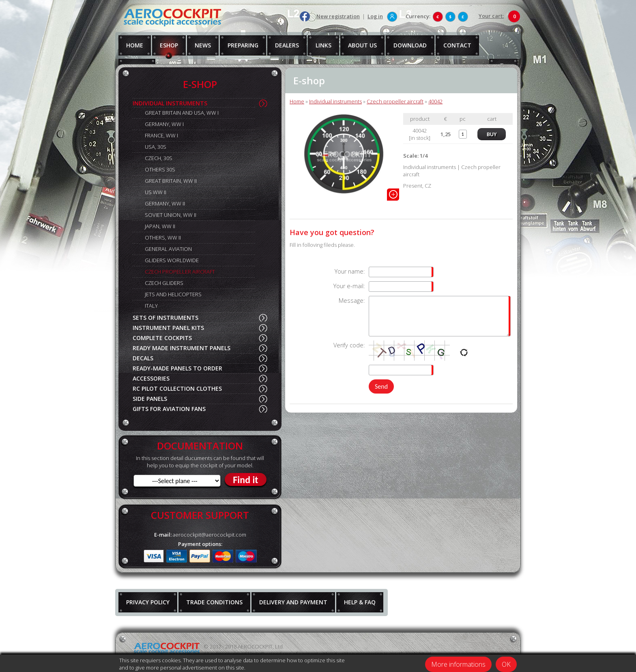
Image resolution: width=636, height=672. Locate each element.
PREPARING (243, 45)
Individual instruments (335, 101)
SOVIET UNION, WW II (171, 215)
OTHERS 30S (160, 169)
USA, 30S (156, 147)
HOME (135, 45)
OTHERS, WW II (163, 238)
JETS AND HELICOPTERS (173, 294)
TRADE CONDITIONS (214, 602)
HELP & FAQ (360, 602)
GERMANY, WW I (164, 124)
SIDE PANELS (150, 399)
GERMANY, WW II (165, 203)
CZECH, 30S (159, 158)
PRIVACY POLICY (148, 602)
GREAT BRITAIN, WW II (171, 181)
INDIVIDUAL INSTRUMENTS (170, 103)
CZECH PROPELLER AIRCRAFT (180, 272)
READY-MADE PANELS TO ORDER (177, 368)
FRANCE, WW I (161, 135)
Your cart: (491, 16)
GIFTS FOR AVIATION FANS (169, 409)
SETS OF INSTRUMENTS (165, 318)
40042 (435, 101)
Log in (375, 16)
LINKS (323, 45)
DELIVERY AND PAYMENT (293, 602)
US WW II (156, 192)
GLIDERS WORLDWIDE (172, 260)
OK (506, 664)
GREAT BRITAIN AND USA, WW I (182, 113)
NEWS (203, 45)
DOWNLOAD (410, 45)
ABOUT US (362, 45)
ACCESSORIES (151, 378)
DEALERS (287, 45)
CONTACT (457, 45)
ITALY (151, 306)
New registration (338, 16)
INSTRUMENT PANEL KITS (168, 328)
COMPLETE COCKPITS (162, 338)
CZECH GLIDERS (164, 283)
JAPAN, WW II (160, 226)
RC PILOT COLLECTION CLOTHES (177, 388)
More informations (458, 664)
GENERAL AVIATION (168, 249)
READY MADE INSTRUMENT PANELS (182, 348)
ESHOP (169, 45)
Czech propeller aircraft (395, 101)
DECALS (143, 358)
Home (297, 101)
